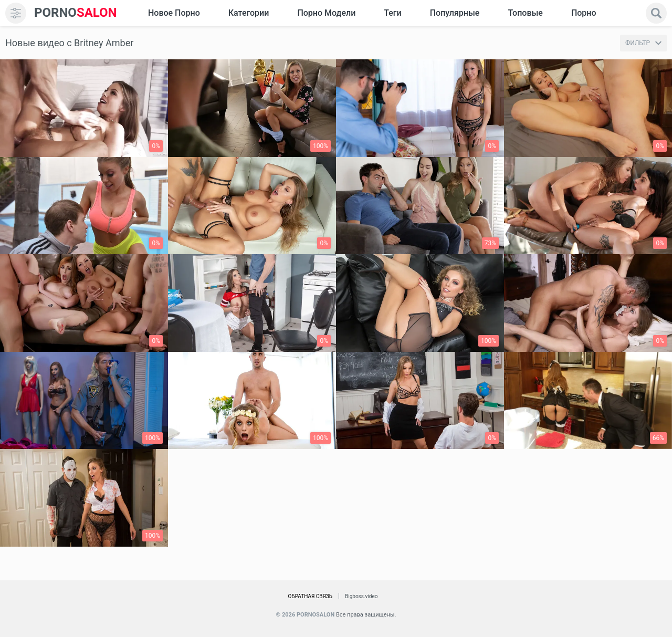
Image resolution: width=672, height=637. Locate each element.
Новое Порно (174, 13)
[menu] (16, 13)
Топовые (525, 13)
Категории (249, 13)
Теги (392, 13)
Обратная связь (310, 596)
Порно (584, 13)
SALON (76, 13)
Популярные (455, 13)
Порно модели (326, 13)
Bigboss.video (361, 596)
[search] (656, 13)
